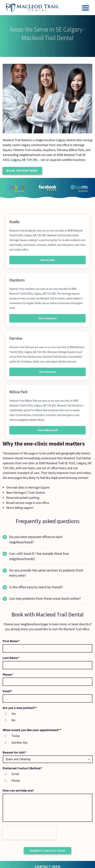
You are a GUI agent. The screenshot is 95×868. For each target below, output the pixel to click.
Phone (8, 674)
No (13, 720)
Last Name (11, 658)
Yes (14, 714)
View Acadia (47, 260)
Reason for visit (15, 752)
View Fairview (48, 372)
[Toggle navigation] (86, 9)
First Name (11, 641)
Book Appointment (22, 171)
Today (16, 736)
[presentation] (29, 833)
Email (7, 691)
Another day (19, 742)
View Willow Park (48, 430)
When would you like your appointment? (32, 730)
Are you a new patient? (20, 708)
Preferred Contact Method (22, 768)
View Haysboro (48, 318)
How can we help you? (18, 790)
